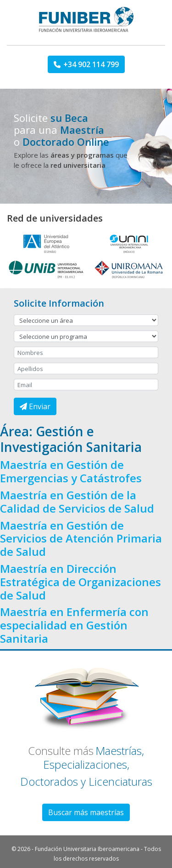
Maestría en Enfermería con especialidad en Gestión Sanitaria (74, 625)
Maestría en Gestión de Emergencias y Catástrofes (71, 471)
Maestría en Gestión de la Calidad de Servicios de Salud (77, 502)
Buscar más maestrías (86, 812)
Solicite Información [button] (59, 303)
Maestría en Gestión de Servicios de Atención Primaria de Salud (81, 539)
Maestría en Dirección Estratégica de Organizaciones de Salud (80, 582)
